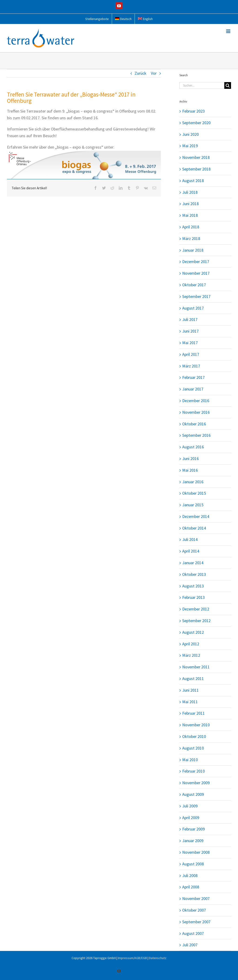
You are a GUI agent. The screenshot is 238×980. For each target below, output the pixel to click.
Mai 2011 (190, 702)
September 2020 (196, 123)
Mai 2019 (190, 146)
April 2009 (191, 818)
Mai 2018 (190, 215)
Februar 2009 (193, 829)
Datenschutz (158, 958)
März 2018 (191, 238)
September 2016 (196, 435)
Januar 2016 (193, 482)
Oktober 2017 (194, 285)
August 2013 (193, 586)
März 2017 (191, 366)
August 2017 (193, 308)
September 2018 (196, 169)
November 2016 (196, 412)
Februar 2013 (193, 597)
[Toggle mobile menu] (229, 31)
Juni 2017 (190, 331)
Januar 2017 (193, 389)
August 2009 (193, 794)
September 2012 (196, 621)
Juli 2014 (190, 539)
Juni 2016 (190, 458)
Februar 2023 (193, 111)
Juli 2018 (190, 192)
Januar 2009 (193, 841)
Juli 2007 (190, 945)
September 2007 (196, 922)
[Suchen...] (202, 85)
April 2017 (191, 354)
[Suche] (228, 85)
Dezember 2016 (196, 401)
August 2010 (193, 748)
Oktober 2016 (194, 424)
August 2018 (193, 181)
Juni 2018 (190, 204)
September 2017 (196, 296)
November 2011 (196, 667)
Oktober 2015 (194, 493)
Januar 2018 (193, 250)
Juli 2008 (190, 875)
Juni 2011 (190, 690)
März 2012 (191, 655)
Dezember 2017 (196, 262)
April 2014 (191, 551)
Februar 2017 (193, 377)
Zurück (140, 73)
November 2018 (196, 157)
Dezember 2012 (196, 609)
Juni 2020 (190, 134)
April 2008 (191, 887)
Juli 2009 (190, 806)
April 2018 (191, 227)
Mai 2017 (190, 343)
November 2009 (196, 783)
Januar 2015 (193, 505)
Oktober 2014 (194, 528)
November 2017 (196, 273)
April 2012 (191, 644)
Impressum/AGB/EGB (132, 958)
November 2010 (196, 725)
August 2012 (193, 632)
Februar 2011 (193, 713)
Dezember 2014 (196, 516)
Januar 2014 (193, 563)
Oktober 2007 (194, 910)
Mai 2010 (190, 760)
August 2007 (193, 933)
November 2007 (196, 898)
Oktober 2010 (194, 736)
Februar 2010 (193, 771)
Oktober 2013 (194, 574)
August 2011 (193, 678)
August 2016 (193, 447)
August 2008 (193, 864)
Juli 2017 (190, 319)
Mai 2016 (190, 470)
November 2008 (196, 852)
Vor (154, 73)
